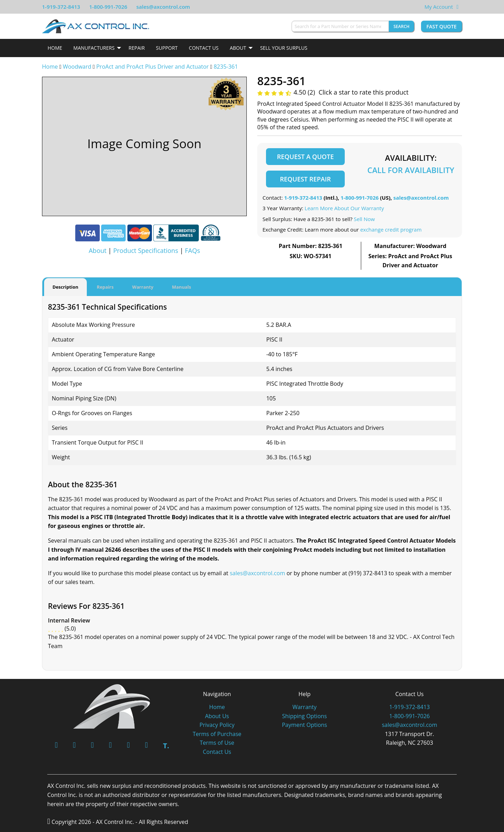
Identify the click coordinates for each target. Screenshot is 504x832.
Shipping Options (304, 716)
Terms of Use (217, 743)
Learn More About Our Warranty (344, 208)
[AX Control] (112, 706)
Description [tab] (65, 287)
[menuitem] (55, 48)
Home (55, 48)
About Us (217, 716)
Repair (136, 48)
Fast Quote (441, 26)
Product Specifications (146, 250)
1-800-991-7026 (108, 7)
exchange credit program (391, 229)
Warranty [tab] (143, 287)
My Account (439, 7)
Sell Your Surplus (284, 48)
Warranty (304, 707)
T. (166, 746)
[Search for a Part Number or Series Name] (340, 26)
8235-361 (226, 67)
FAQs (192, 250)
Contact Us (204, 48)
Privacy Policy (217, 725)
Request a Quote (305, 157)
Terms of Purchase (217, 734)
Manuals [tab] (181, 287)
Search (401, 26)
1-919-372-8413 (61, 7)
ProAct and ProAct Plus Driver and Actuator (152, 67)
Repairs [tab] (105, 287)
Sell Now (364, 219)
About (238, 48)
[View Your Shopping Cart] (457, 7)
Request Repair (305, 179)
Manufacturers (94, 48)
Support (167, 48)
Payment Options (304, 725)
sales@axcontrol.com (163, 7)
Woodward (77, 67)
